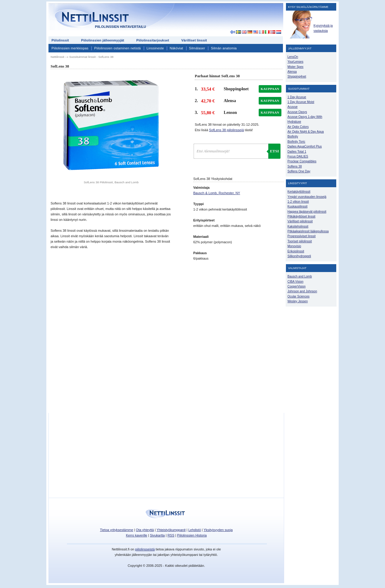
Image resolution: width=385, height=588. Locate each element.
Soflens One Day (299, 171)
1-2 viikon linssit (298, 202)
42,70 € (208, 101)
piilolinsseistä (145, 549)
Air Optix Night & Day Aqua (306, 132)
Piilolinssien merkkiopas (70, 48)
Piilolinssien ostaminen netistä (118, 48)
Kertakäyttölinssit (299, 192)
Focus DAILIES (298, 156)
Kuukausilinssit (297, 206)
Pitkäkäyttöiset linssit (301, 216)
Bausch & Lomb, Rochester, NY (217, 193)
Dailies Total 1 (297, 152)
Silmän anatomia (224, 48)
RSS (171, 535)
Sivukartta (157, 535)
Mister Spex (295, 67)
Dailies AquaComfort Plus (305, 146)
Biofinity (293, 136)
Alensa (292, 72)
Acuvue (292, 107)
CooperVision (297, 286)
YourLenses (295, 62)
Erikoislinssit (296, 251)
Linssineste (155, 48)
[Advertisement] (228, 19)
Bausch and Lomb (300, 276)
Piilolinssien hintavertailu (120, 27)
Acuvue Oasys (297, 112)
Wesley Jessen (298, 301)
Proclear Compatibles (302, 161)
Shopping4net (297, 76)
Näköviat (176, 48)
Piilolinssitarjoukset (153, 40)
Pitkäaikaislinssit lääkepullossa (308, 231)
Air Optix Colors (298, 127)
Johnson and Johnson (302, 291)
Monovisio (294, 246)
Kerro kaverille (137, 535)
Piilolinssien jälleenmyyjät (103, 40)
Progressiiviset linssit (302, 236)
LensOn (293, 57)
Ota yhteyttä (145, 530)
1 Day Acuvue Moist (301, 102)
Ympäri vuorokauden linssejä (307, 197)
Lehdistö (195, 530)
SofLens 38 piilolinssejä (226, 130)
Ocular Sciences (299, 296)
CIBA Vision (295, 282)
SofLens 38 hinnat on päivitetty (227, 125)
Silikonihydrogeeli (299, 256)
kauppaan (270, 89)
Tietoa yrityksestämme (117, 530)
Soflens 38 (295, 166)
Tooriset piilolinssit (300, 241)
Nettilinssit (57, 57)
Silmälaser (197, 48)
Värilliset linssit (194, 40)
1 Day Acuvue (297, 97)
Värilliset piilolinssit (300, 221)
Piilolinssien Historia (192, 535)
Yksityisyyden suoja (218, 530)
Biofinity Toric (296, 142)
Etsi (274, 151)
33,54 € (208, 89)
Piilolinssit (60, 40)
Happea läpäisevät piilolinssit (307, 212)
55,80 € (208, 113)
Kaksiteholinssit (298, 226)
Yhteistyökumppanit (171, 530)
